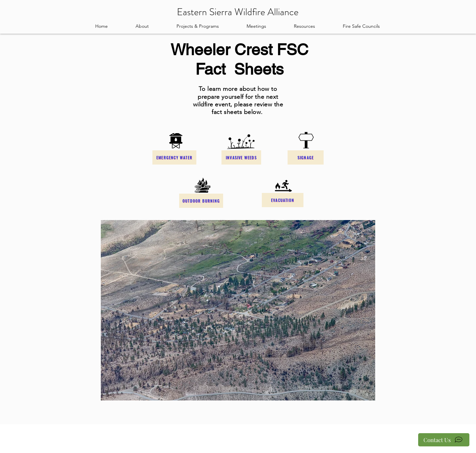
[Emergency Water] (174, 157)
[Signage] (306, 157)
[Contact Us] (444, 440)
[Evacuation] (283, 200)
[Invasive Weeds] (241, 157)
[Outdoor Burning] (201, 201)
